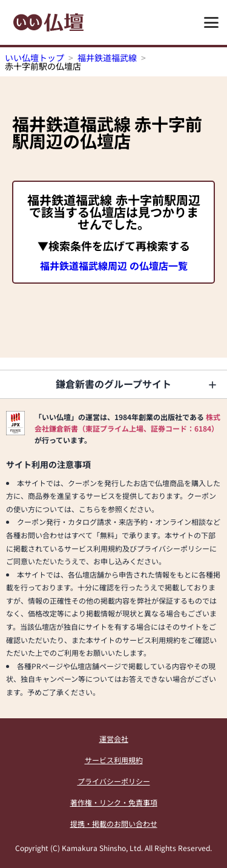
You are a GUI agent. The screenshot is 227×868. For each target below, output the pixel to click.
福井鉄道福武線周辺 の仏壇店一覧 (114, 265)
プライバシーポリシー (114, 781)
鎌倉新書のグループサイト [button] (113, 384)
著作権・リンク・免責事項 (114, 802)
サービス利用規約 (114, 760)
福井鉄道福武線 (107, 58)
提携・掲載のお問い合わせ (114, 823)
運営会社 (114, 739)
